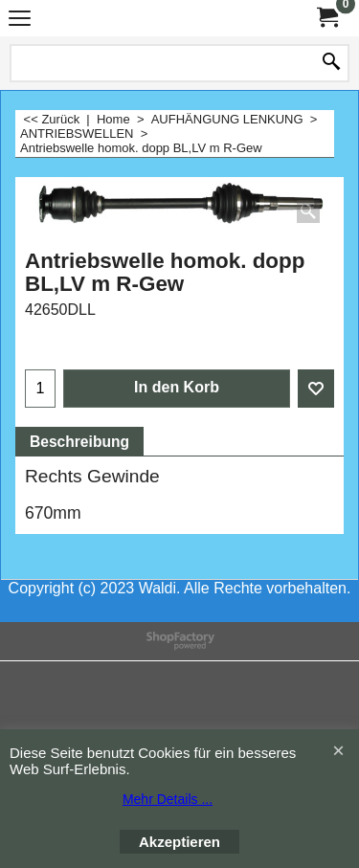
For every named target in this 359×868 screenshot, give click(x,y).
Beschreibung (79, 442)
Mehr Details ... (168, 799)
